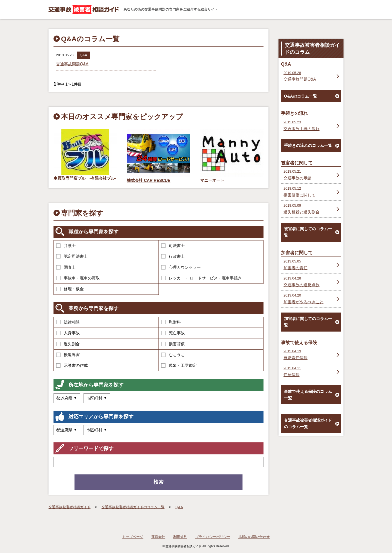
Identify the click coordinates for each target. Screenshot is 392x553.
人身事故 (68, 333)
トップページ (133, 537)
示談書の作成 (72, 365)
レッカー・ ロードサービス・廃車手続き (201, 278)
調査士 (66, 267)
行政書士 (173, 256)
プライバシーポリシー (213, 537)
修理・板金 (70, 289)
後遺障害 (68, 355)
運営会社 (158, 537)
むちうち (173, 355)
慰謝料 (171, 322)
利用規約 (180, 537)
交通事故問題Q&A (72, 64)
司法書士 (173, 246)
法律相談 (68, 322)
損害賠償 (173, 344)
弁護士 (66, 246)
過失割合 (68, 344)
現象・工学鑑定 (179, 365)
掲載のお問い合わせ (254, 537)
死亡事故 (173, 333)
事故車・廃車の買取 (78, 278)
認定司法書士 (72, 256)
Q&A (83, 55)
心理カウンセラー (181, 267)
